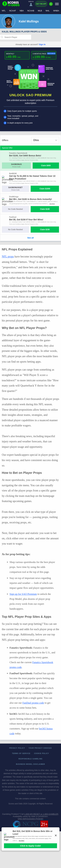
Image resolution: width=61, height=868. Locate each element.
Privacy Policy (17, 748)
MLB (40, 11)
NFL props (8, 257)
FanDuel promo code (33, 703)
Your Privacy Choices (40, 748)
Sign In (42, 44)
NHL (48, 11)
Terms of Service (21, 753)
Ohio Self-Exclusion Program (31, 819)
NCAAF (13, 11)
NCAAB (31, 11)
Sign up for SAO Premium (23, 594)
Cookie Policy (41, 753)
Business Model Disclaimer (30, 764)
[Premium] (51, 5)
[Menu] (57, 4)
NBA (22, 11)
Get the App (41, 4)
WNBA (56, 11)
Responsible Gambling (31, 759)
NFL (4, 11)
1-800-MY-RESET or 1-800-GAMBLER (41, 814)
